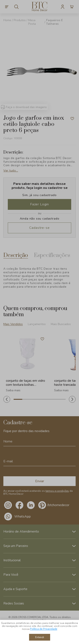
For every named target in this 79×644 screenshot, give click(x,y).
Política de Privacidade (44, 629)
